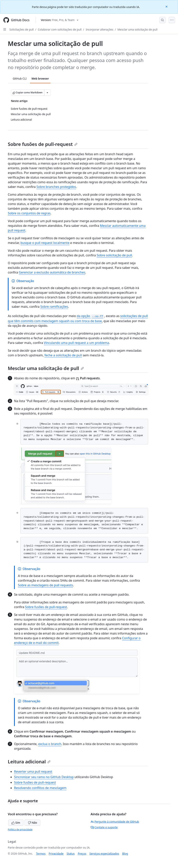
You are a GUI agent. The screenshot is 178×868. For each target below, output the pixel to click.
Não (32, 823)
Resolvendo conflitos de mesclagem (40, 788)
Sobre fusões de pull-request (43, 144)
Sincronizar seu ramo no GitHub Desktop (44, 777)
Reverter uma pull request (33, 772)
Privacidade (56, 854)
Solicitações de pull (22, 29)
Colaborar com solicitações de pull (60, 29)
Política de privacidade (20, 830)
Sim (16, 823)
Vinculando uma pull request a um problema (77, 343)
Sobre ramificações (54, 307)
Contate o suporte (104, 827)
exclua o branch (50, 744)
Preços (82, 854)
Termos (41, 854)
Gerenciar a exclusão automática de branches (52, 272)
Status (71, 854)
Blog (125, 854)
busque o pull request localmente (45, 243)
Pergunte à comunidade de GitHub (115, 822)
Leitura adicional (29, 761)
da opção (90, 316)
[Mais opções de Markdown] (47, 93)
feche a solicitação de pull (63, 355)
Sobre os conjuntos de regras (29, 213)
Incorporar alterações (99, 29)
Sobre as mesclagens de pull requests (45, 585)
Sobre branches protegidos (56, 187)
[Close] (167, 6)
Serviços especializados (104, 854)
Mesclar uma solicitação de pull (137, 29)
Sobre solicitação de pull (114, 255)
